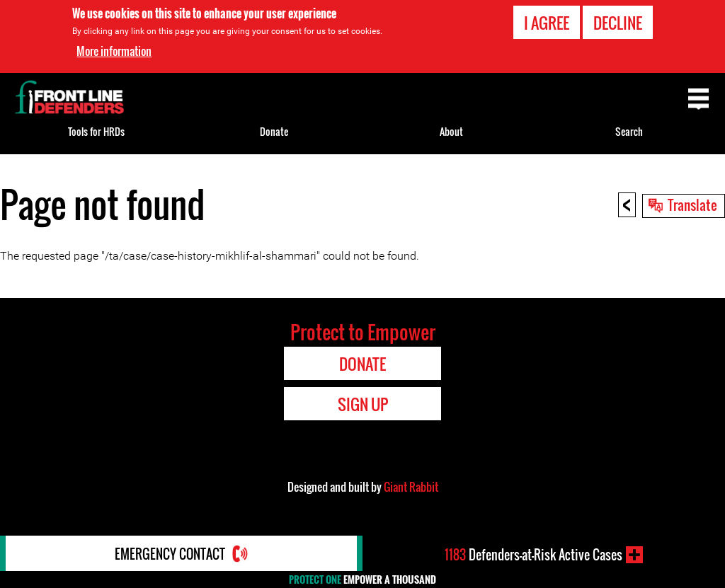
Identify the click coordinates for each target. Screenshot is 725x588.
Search (629, 131)
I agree (547, 23)
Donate (274, 131)
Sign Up (363, 404)
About (451, 131)
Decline (618, 23)
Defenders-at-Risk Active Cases (533, 555)
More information (114, 51)
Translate (692, 204)
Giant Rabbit (411, 487)
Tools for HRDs (96, 131)
